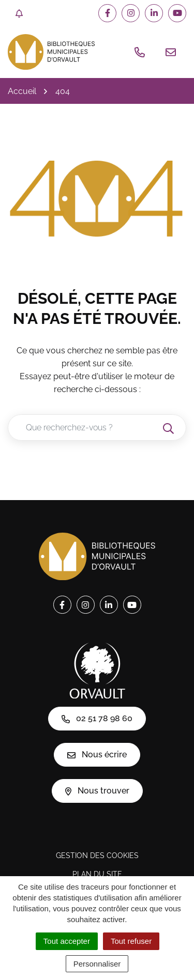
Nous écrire (97, 755)
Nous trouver (97, 791)
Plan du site (97, 874)
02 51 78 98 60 (97, 718)
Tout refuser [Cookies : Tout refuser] (131, 941)
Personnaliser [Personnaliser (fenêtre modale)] (97, 964)
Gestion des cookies (97, 855)
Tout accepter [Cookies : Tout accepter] (67, 941)
